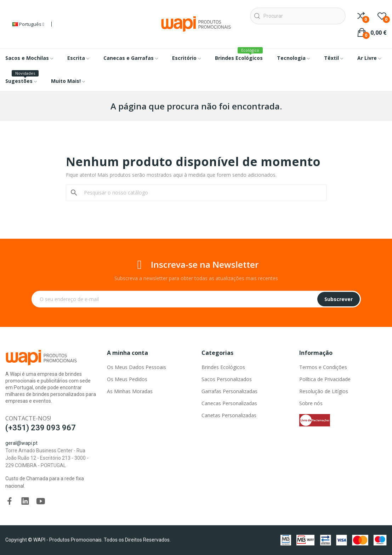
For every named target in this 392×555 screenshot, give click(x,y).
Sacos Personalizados (227, 379)
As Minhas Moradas (130, 391)
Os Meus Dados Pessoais (137, 367)
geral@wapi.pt (21, 443)
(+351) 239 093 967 (41, 428)
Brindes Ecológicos (223, 367)
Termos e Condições (323, 367)
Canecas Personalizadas (229, 403)
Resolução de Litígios (324, 391)
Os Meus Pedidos (127, 379)
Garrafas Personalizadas (229, 391)
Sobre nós (311, 403)
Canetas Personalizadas (229, 415)
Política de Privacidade (325, 379)
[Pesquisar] (200, 193)
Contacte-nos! (28, 418)
